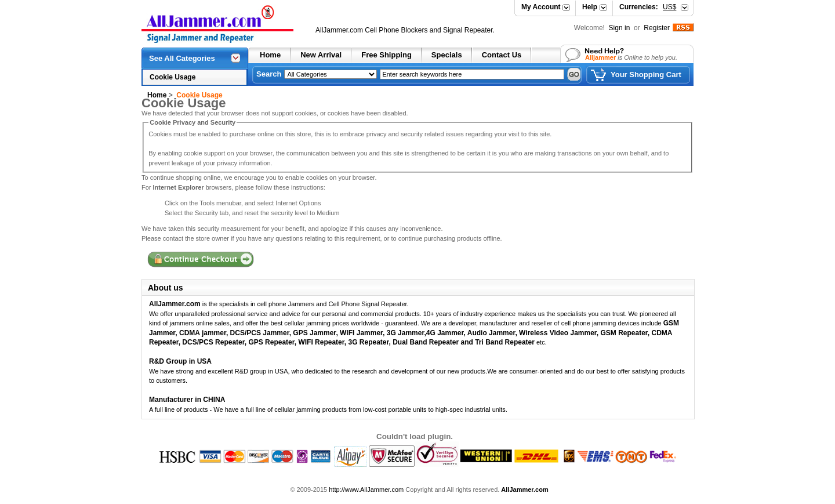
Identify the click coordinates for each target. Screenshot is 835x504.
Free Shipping (386, 55)
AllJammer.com (339, 30)
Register (657, 28)
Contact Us (502, 55)
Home (270, 55)
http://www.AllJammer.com (366, 490)
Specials (447, 55)
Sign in (620, 28)
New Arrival (321, 55)
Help (590, 7)
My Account (541, 7)
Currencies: (648, 7)
